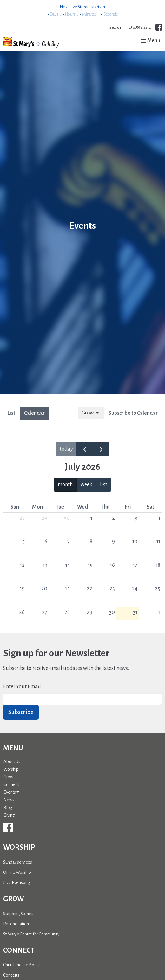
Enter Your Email (22, 687)
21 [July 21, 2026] (67, 589)
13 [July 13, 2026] (45, 565)
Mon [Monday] (37, 507)
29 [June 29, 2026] (44, 518)
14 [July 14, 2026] (68, 565)
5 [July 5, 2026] (23, 542)
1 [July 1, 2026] (91, 518)
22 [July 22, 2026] (89, 589)
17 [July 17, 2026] (135, 565)
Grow (91, 413)
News (9, 800)
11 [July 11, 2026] (158, 542)
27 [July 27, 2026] (45, 612)
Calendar (34, 413)
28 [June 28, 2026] (22, 518)
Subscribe (21, 712)
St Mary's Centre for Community (31, 934)
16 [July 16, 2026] (112, 565)
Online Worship (17, 872)
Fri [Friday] (128, 507)
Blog (8, 807)
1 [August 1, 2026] (159, 612)
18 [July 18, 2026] (158, 565)
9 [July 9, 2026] (113, 542)
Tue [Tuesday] (60, 507)
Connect (11, 785)
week (86, 485)
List (11, 413)
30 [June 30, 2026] (67, 518)
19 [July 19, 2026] (22, 589)
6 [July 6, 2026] (46, 542)
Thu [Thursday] (105, 507)
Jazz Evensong (17, 883)
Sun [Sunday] (15, 507)
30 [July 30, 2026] (112, 612)
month (65, 485)
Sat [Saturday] (150, 507)
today (66, 449)
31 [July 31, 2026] (135, 612)
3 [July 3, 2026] (136, 518)
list (104, 485)
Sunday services (18, 862)
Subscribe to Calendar (133, 413)
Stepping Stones (18, 914)
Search (115, 28)
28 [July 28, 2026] (67, 612)
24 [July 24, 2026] (135, 589)
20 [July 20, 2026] (44, 589)
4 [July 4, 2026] (159, 518)
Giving (9, 815)
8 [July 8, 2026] (91, 542)
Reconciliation (16, 924)
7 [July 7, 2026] (69, 542)
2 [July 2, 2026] (113, 518)
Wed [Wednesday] (82, 507)
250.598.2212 (140, 28)
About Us (12, 762)
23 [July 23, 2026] (112, 589)
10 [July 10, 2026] (135, 542)
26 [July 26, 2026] (22, 612)
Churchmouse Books (22, 965)
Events (11, 792)
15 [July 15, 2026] (90, 565)
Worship (11, 769)
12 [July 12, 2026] (22, 565)
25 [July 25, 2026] (158, 589)
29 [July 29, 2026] (89, 612)
